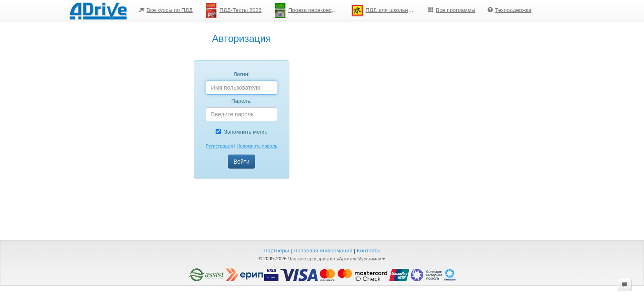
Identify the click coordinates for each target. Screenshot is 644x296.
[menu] (335, 10)
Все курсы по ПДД (166, 10)
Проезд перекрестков (308, 10)
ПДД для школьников (385, 10)
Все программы (452, 10)
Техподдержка (509, 10)
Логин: (241, 74)
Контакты (369, 251)
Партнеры (276, 251)
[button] (625, 285)
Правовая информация (323, 251)
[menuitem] (166, 10)
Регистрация (219, 146)
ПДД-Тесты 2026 (233, 10)
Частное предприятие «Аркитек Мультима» (337, 259)
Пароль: (241, 101)
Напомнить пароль (257, 146)
